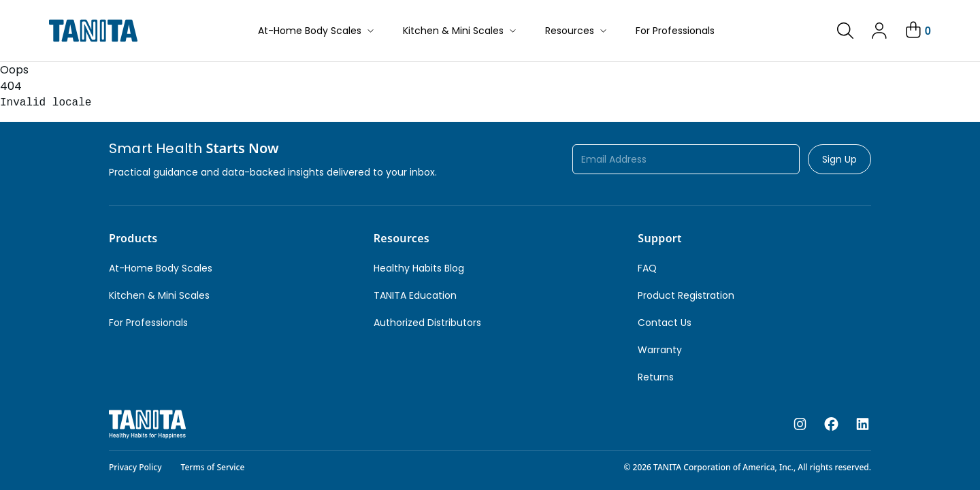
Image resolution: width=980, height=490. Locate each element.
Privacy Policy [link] (135, 467)
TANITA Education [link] (415, 295)
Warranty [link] (660, 350)
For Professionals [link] (148, 323)
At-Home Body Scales (317, 31)
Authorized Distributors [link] (427, 323)
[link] (845, 31)
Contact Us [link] (665, 323)
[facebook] (831, 425)
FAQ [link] (647, 268)
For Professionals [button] (675, 31)
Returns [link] (656, 377)
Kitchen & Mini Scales (460, 31)
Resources (577, 31)
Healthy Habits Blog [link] (419, 268)
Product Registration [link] (686, 295)
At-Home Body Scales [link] (161, 268)
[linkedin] (863, 425)
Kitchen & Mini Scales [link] (159, 295)
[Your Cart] (917, 31)
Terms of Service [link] (213, 467)
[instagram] (800, 425)
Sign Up (839, 159)
